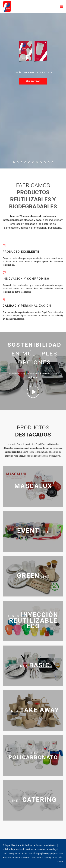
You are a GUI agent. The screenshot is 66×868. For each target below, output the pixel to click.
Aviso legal (53, 849)
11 (52, 162)
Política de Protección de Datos (41, 845)
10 (49, 162)
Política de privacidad (13, 849)
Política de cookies (35, 849)
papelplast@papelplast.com (50, 853)
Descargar (33, 81)
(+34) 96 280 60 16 (18, 853)
